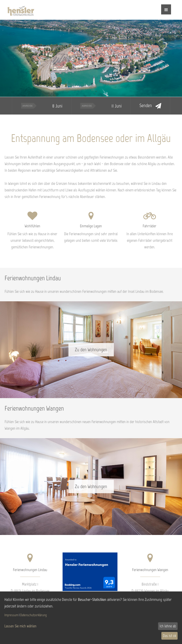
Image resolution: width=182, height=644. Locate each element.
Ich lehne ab (168, 626)
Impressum (11, 615)
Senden (150, 106)
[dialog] (91, 618)
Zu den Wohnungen (91, 350)
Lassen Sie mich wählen (20, 626)
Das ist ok (169, 636)
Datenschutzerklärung (33, 615)
